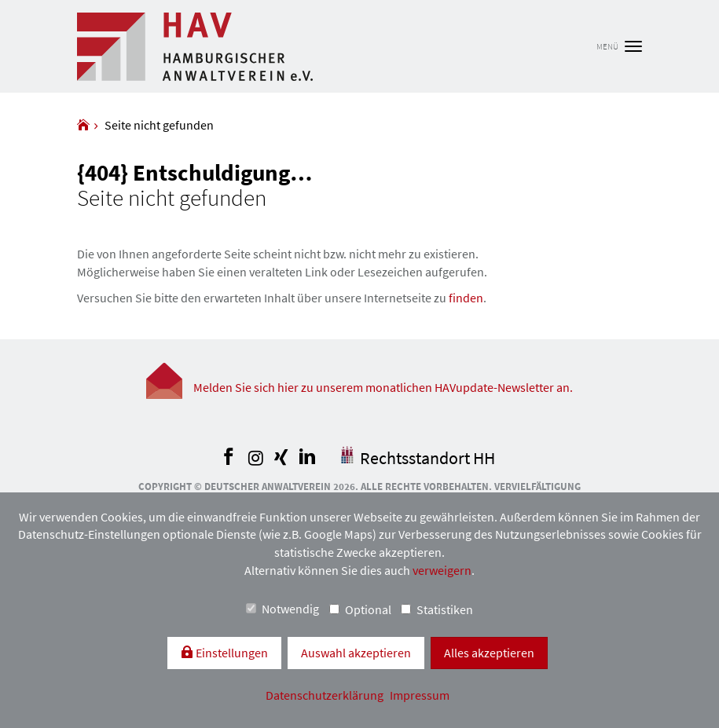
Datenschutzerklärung (326, 695)
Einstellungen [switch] (231, 653)
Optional (360, 609)
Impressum (420, 695)
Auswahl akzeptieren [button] (356, 653)
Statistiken (437, 609)
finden (466, 298)
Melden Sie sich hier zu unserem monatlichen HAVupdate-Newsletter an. (383, 387)
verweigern (442, 570)
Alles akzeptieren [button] (489, 653)
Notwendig (282, 609)
